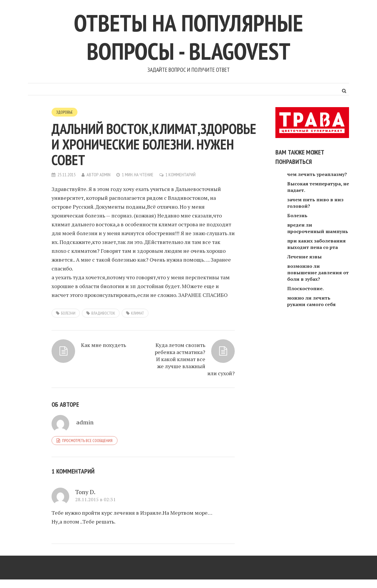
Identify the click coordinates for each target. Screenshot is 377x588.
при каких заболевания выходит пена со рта (316, 244)
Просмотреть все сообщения (87, 441)
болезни (68, 313)
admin (105, 175)
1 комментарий (181, 175)
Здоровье (65, 112)
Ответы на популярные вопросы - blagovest (188, 37)
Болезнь (297, 215)
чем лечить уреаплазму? (317, 174)
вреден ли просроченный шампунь (318, 228)
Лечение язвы (304, 257)
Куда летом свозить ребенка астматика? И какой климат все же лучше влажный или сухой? (195, 359)
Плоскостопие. (305, 288)
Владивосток (103, 313)
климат (138, 313)
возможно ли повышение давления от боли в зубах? (318, 273)
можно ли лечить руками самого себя (311, 301)
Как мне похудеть (104, 345)
